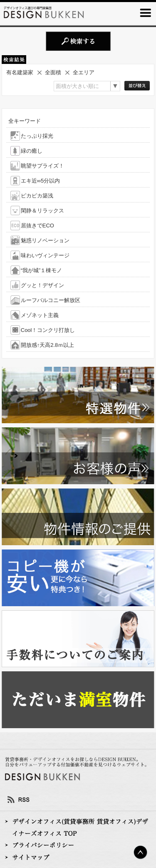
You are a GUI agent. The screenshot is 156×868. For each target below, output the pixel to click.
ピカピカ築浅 (37, 196)
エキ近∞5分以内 (41, 181)
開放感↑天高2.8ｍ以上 (48, 345)
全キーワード (25, 121)
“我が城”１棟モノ (42, 270)
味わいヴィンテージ (45, 255)
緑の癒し (32, 151)
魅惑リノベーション (45, 240)
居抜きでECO (37, 226)
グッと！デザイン (42, 285)
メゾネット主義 (40, 315)
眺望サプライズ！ (42, 166)
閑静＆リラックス (42, 211)
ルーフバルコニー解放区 (51, 300)
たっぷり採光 (37, 136)
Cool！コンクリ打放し (48, 330)
